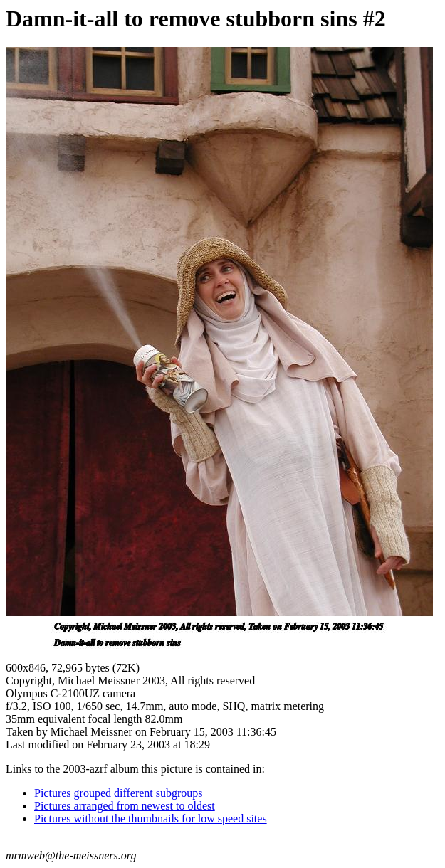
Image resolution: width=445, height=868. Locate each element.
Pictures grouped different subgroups (119, 793)
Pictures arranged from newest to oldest (125, 806)
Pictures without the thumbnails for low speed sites (151, 819)
